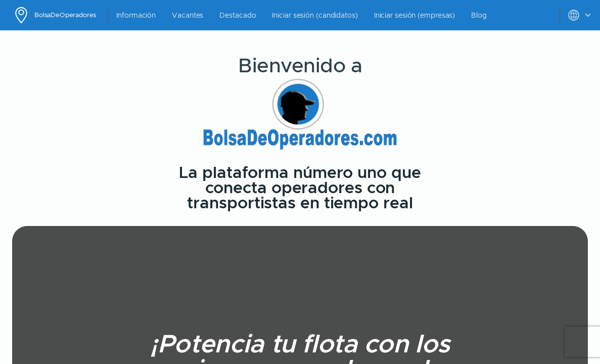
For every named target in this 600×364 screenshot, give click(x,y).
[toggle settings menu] (580, 15)
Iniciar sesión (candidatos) (315, 15)
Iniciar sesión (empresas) (415, 15)
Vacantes (188, 15)
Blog (479, 15)
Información (136, 15)
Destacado (238, 15)
